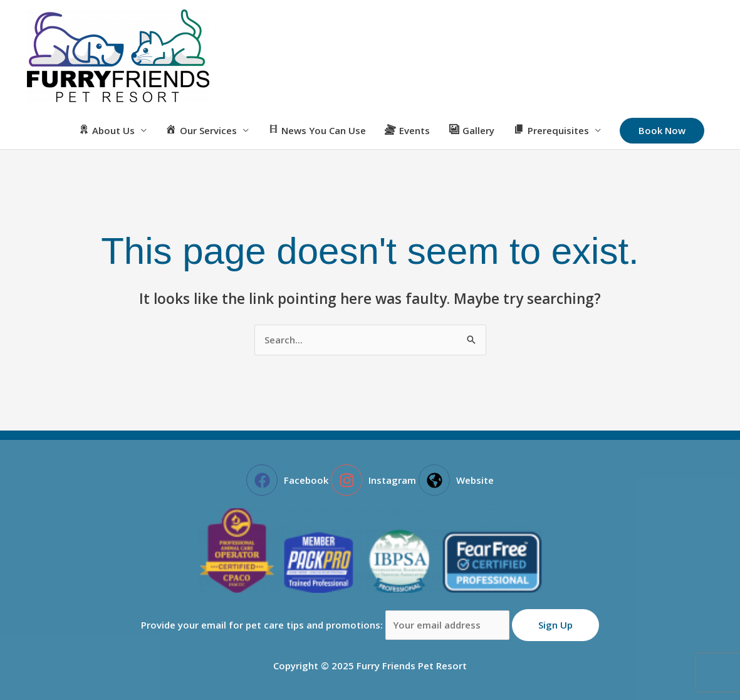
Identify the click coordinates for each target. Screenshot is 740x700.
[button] (662, 131)
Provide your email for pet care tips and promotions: (327, 625)
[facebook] (287, 480)
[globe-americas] (456, 480)
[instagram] (373, 480)
